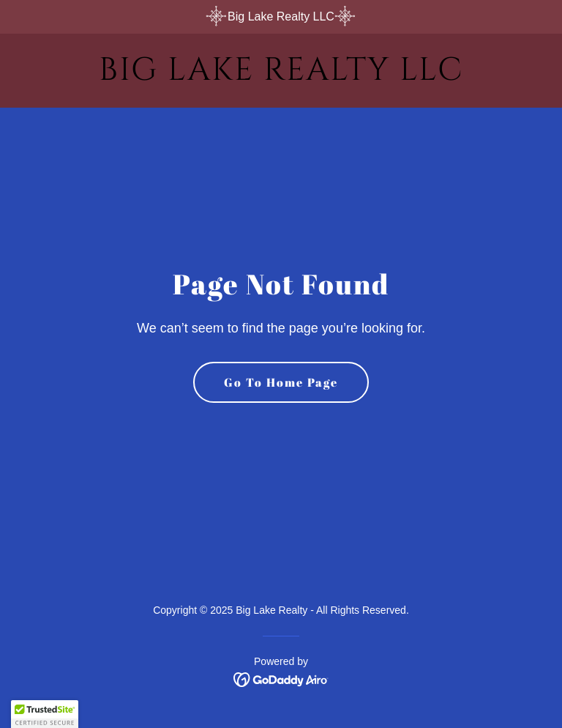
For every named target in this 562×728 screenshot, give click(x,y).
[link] (281, 76)
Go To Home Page (281, 382)
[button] (45, 714)
